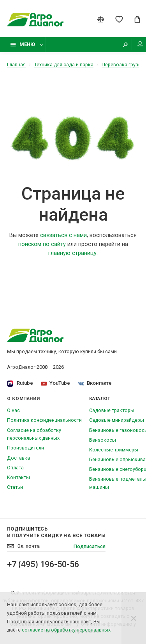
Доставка (18, 458)
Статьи (15, 487)
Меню (23, 44)
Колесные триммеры (114, 450)
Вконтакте (95, 383)
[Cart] (137, 19)
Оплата (15, 468)
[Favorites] (119, 19)
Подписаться (90, 546)
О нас (13, 410)
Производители (26, 448)
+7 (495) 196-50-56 (43, 564)
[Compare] (101, 19)
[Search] (125, 45)
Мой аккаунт (140, 44)
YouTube (55, 383)
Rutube (20, 383)
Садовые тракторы (112, 410)
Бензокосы (103, 440)
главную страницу (72, 253)
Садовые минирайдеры (117, 420)
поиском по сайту (42, 244)
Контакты (18, 477)
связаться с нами (63, 235)
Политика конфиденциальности (44, 420)
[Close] (134, 618)
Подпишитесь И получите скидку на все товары (56, 532)
